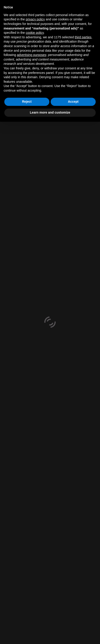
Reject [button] (27, 102)
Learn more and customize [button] (50, 112)
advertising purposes (31, 55)
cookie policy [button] (35, 33)
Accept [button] (73, 102)
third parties (83, 37)
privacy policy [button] (35, 19)
